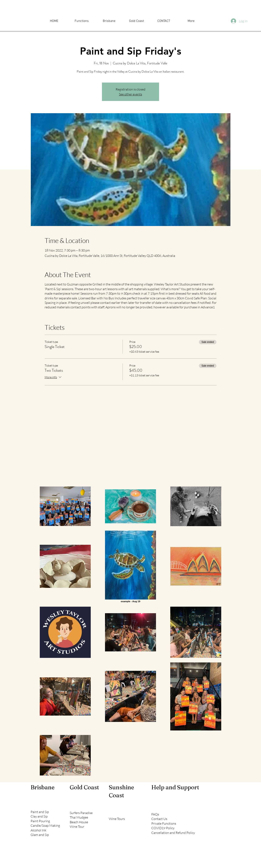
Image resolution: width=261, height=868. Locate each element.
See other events (130, 94)
